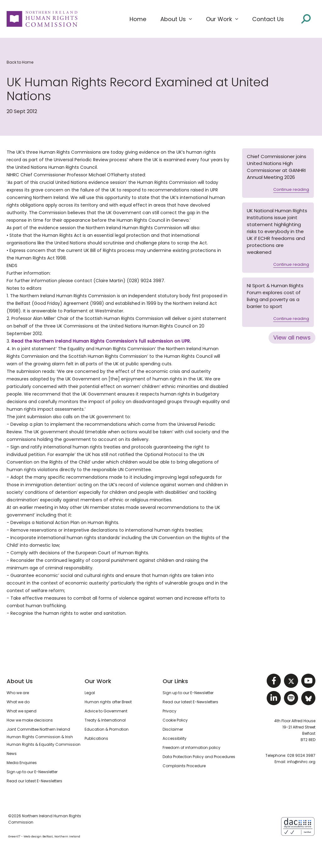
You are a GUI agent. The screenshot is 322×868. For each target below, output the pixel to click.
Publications (96, 738)
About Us (20, 681)
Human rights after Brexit (108, 702)
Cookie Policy (175, 720)
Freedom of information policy (192, 748)
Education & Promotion (107, 729)
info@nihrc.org (301, 762)
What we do (18, 702)
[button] (176, 19)
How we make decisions (30, 720)
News (12, 754)
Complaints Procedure (184, 766)
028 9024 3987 (301, 755)
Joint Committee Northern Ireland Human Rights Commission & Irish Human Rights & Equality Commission (44, 737)
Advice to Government (106, 711)
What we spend (22, 711)
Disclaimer (173, 729)
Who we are (18, 693)
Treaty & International (105, 720)
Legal (90, 693)
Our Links (175, 681)
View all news (292, 337)
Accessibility (175, 738)
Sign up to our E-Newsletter (32, 772)
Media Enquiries (22, 763)
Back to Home (20, 62)
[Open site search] (306, 19)
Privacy (169, 711)
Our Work (98, 681)
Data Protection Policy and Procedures (199, 757)
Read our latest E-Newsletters (34, 781)
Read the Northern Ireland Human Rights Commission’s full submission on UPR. (101, 341)
